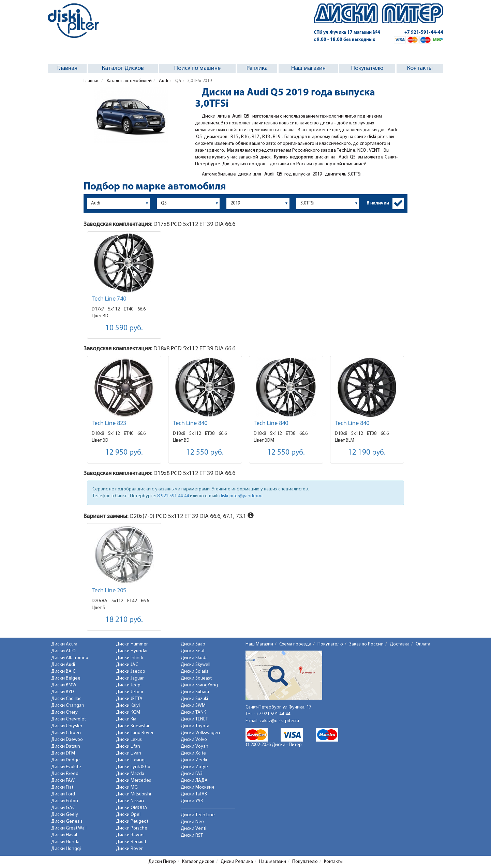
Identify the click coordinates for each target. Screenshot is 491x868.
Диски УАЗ (192, 801)
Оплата (423, 644)
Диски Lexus (129, 740)
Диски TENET (194, 719)
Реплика (257, 68)
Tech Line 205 (109, 591)
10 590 (124, 328)
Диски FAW (63, 781)
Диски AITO (63, 651)
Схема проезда (295, 644)
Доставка (400, 644)
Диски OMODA (132, 808)
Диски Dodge (65, 760)
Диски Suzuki (194, 699)
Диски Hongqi (66, 849)
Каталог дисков (198, 862)
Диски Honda (65, 842)
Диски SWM (193, 706)
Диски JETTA (129, 699)
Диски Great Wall (69, 828)
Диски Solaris (195, 672)
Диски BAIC (63, 672)
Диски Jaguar (130, 678)
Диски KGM (128, 712)
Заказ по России (366, 644)
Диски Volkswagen (200, 733)
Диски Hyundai (132, 651)
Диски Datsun (66, 747)
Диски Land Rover (135, 733)
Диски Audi (63, 665)
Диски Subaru (195, 692)
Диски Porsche (132, 828)
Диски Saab (193, 644)
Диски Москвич (197, 787)
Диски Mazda (130, 774)
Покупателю (367, 68)
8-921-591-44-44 (173, 496)
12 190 (367, 453)
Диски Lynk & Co (133, 767)
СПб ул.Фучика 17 (347, 33)
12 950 (124, 453)
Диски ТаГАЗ (194, 794)
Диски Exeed (65, 774)
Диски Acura (64, 644)
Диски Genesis (67, 821)
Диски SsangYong (199, 685)
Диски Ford (63, 794)
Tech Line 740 (109, 299)
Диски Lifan (128, 747)
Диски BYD (63, 692)
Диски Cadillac (66, 699)
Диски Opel (128, 815)
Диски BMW (64, 685)
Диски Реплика (237, 862)
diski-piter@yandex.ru (241, 496)
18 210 (124, 620)
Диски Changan (68, 706)
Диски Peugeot (132, 821)
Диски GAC (63, 808)
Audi (163, 81)
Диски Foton (65, 801)
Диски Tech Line (198, 815)
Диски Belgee (66, 678)
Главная (67, 68)
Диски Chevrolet (69, 719)
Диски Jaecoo (131, 672)
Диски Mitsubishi (133, 794)
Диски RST (192, 835)
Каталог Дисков (123, 68)
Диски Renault (131, 842)
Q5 (178, 81)
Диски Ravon (130, 835)
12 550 (205, 453)
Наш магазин (308, 68)
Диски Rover (129, 849)
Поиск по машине (197, 68)
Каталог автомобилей (129, 81)
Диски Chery (64, 712)
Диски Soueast (196, 678)
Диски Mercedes (133, 781)
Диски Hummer (132, 644)
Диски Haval (64, 835)
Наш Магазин (259, 644)
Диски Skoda (194, 658)
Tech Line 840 (190, 423)
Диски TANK (193, 712)
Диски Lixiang (130, 760)
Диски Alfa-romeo (70, 658)
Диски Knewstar (133, 726)
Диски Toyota (195, 726)
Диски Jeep (128, 685)
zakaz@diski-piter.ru (279, 721)
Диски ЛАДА (194, 781)
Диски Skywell (196, 665)
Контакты (420, 68)
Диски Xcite (193, 753)
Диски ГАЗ (192, 774)
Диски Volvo (194, 740)
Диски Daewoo (67, 740)
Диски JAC (127, 665)
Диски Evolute (66, 767)
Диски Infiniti (130, 658)
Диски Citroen (66, 733)
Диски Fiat (62, 787)
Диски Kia (126, 719)
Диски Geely (65, 815)
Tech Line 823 (109, 423)
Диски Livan (129, 753)
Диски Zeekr (194, 760)
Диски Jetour (130, 692)
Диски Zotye (194, 767)
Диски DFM (63, 753)
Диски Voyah (195, 747)
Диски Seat (193, 651)
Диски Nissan (130, 801)
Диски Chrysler (67, 726)
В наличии (378, 203)
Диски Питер (162, 862)
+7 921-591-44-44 (424, 33)
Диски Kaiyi (128, 706)
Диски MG (127, 787)
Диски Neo (192, 822)
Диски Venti (194, 829)
